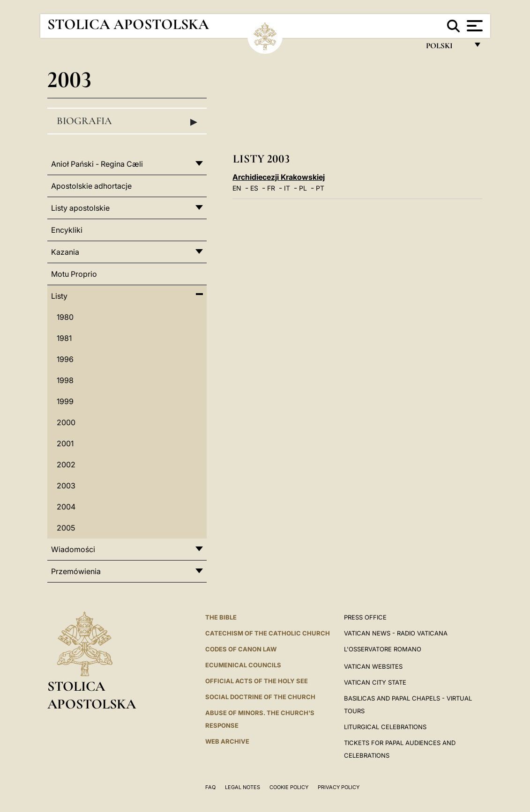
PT (320, 188)
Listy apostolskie (80, 208)
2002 (66, 465)
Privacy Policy (339, 787)
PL (303, 188)
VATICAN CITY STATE (375, 682)
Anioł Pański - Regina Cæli (97, 164)
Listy (59, 296)
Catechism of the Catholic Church (268, 633)
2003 (66, 486)
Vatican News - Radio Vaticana (396, 633)
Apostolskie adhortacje (91, 186)
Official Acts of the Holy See (257, 681)
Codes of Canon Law (241, 649)
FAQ (210, 787)
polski (447, 48)
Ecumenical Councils (243, 665)
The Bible (221, 617)
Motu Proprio (74, 274)
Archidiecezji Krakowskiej (279, 177)
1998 (65, 380)
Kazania (65, 252)
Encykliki (67, 230)
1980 (65, 317)
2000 (66, 422)
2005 (66, 528)
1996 (65, 359)
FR (271, 188)
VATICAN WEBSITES (373, 666)
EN (237, 188)
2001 (65, 443)
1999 (65, 401)
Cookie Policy (289, 787)
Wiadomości (73, 549)
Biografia (127, 121)
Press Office (365, 617)
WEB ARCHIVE (227, 741)
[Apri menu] (474, 26)
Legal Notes (243, 787)
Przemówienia (76, 571)
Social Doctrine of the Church (260, 697)
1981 (64, 338)
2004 (66, 507)
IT (287, 188)
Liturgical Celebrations (385, 727)
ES (254, 188)
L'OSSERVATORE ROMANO (383, 649)
